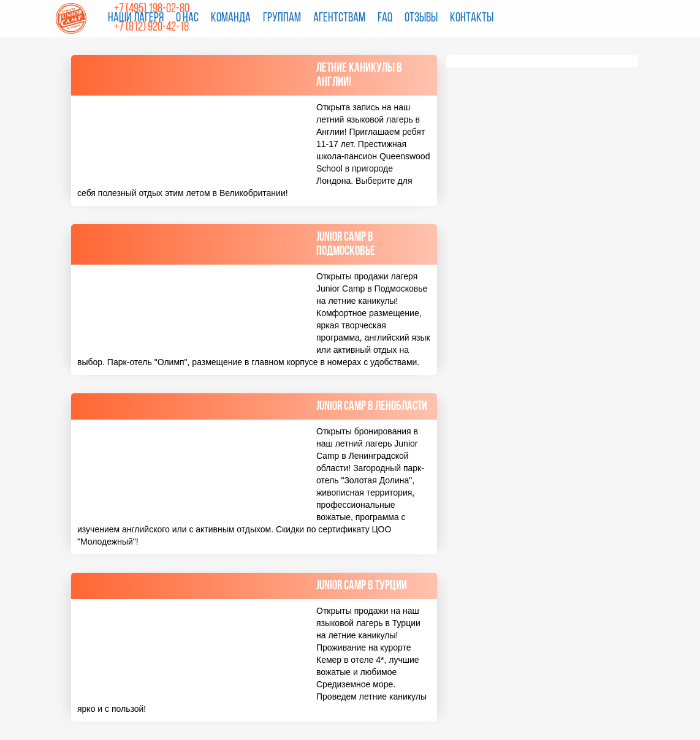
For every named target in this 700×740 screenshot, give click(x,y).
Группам (282, 18)
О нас (187, 18)
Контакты (472, 18)
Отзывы (421, 18)
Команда (231, 18)
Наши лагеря (136, 18)
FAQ (385, 18)
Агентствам (339, 18)
